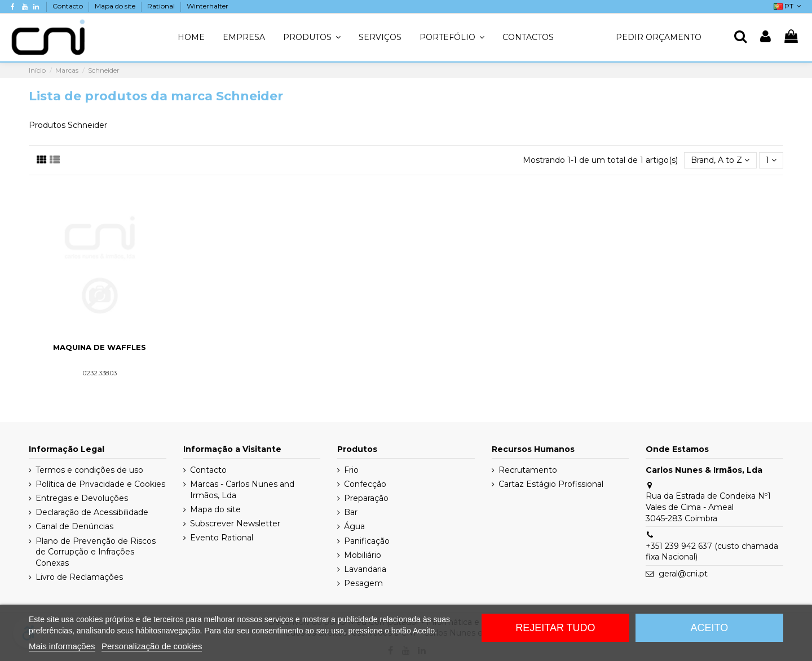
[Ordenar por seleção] (720, 160)
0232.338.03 (100, 373)
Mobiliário (363, 555)
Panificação (367, 541)
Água (354, 526)
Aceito (710, 628)
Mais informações (62, 646)
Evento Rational (222, 538)
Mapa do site (116, 6)
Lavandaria (365, 569)
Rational (162, 6)
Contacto (69, 6)
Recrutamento (528, 470)
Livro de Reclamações (79, 577)
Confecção (365, 484)
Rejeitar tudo (555, 628)
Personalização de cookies (152, 646)
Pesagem (363, 583)
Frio (351, 470)
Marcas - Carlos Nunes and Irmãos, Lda (242, 490)
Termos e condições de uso (89, 470)
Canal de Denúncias (74, 526)
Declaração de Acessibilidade (92, 512)
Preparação (366, 498)
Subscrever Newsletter (235, 524)
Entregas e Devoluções (82, 498)
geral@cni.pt (683, 574)
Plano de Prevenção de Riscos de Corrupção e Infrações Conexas (96, 552)
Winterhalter (208, 6)
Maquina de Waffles (100, 347)
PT (789, 6)
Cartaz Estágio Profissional (551, 484)
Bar (351, 512)
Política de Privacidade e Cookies (100, 484)
